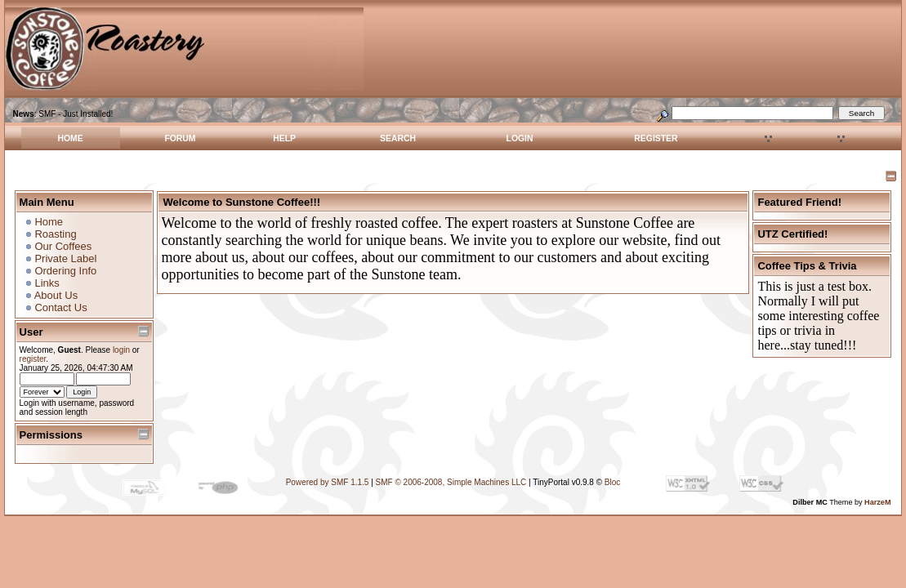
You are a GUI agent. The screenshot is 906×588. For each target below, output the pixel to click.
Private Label (65, 258)
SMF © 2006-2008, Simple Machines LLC (451, 482)
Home (70, 138)
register (33, 359)
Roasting (55, 234)
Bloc (612, 482)
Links (47, 283)
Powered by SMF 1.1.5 (328, 482)
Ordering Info (65, 271)
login (121, 350)
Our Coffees (63, 246)
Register (656, 138)
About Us (56, 295)
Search (398, 138)
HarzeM (877, 502)
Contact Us (60, 307)
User (31, 332)
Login (520, 138)
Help (284, 138)
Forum (180, 138)
